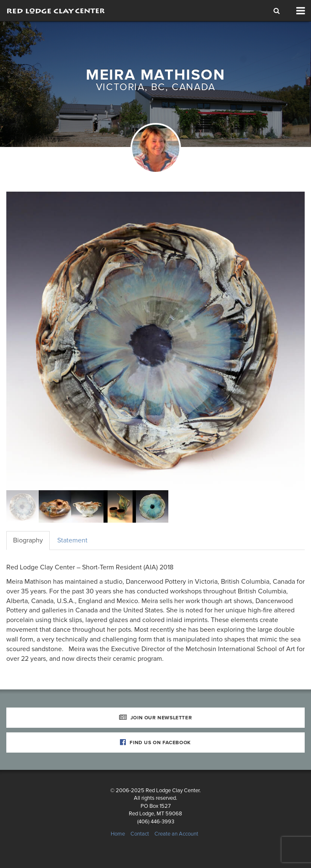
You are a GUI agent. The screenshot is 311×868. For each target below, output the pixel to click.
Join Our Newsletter (156, 718)
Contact (140, 834)
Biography (28, 540)
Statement (72, 540)
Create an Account (176, 834)
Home (118, 834)
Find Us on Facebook (155, 742)
